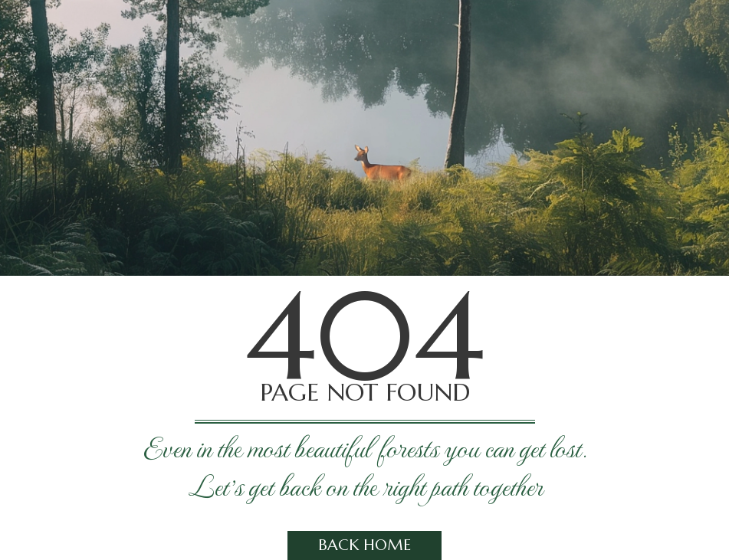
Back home (364, 545)
